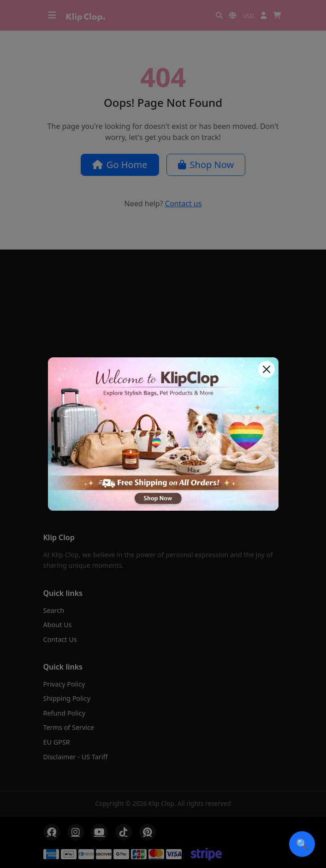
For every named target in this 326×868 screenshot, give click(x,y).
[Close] (267, 369)
